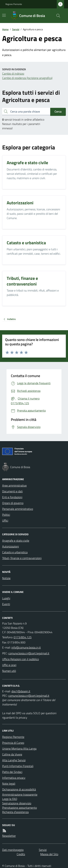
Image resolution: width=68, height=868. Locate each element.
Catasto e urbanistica (15, 552)
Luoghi (6, 598)
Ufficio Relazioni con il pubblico (20, 659)
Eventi (6, 604)
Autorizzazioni (11, 546)
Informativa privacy (14, 778)
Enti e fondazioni (12, 497)
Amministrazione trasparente (20, 794)
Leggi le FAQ (10, 799)
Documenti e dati (12, 491)
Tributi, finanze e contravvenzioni (22, 558)
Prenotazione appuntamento (19, 808)
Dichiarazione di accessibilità (19, 789)
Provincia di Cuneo (13, 743)
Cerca (58, 111)
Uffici (5, 520)
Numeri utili (9, 671)
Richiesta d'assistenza (15, 812)
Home (5, 29)
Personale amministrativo (18, 509)
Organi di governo (13, 503)
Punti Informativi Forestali (18, 766)
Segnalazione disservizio (17, 803)
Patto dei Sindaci (12, 772)
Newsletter (9, 836)
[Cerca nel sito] (57, 16)
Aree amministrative (14, 485)
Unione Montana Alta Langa (19, 749)
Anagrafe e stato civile (16, 541)
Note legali (9, 784)
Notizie (6, 578)
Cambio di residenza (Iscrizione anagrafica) (27, 78)
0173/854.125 (23, 637)
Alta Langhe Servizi (14, 760)
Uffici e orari (9, 665)
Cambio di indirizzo (13, 74)
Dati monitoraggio (13, 850)
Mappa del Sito (49, 854)
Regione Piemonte (14, 4)
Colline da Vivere (12, 754)
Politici (6, 515)
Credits (21, 854)
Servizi (16, 29)
